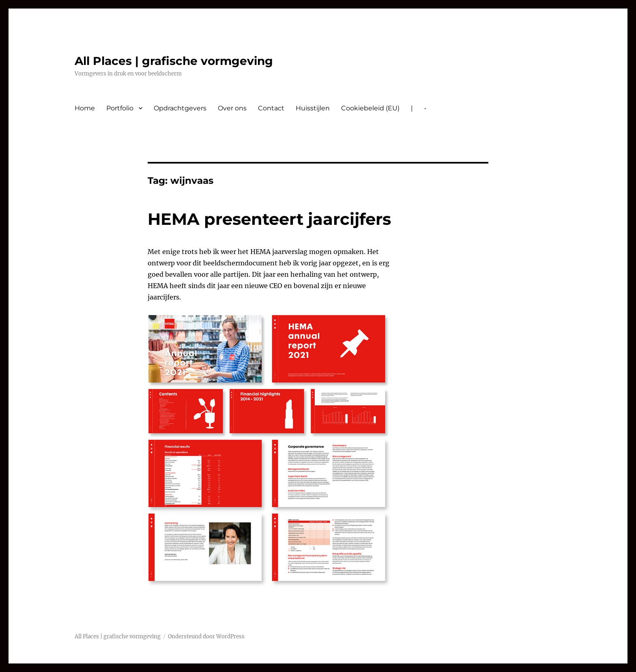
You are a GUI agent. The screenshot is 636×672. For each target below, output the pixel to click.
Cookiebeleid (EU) (370, 108)
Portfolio (120, 108)
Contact (271, 108)
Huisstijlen (313, 108)
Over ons (232, 108)
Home (85, 108)
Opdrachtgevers (180, 108)
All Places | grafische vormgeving (174, 61)
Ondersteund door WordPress (206, 636)
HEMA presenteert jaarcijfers (269, 219)
